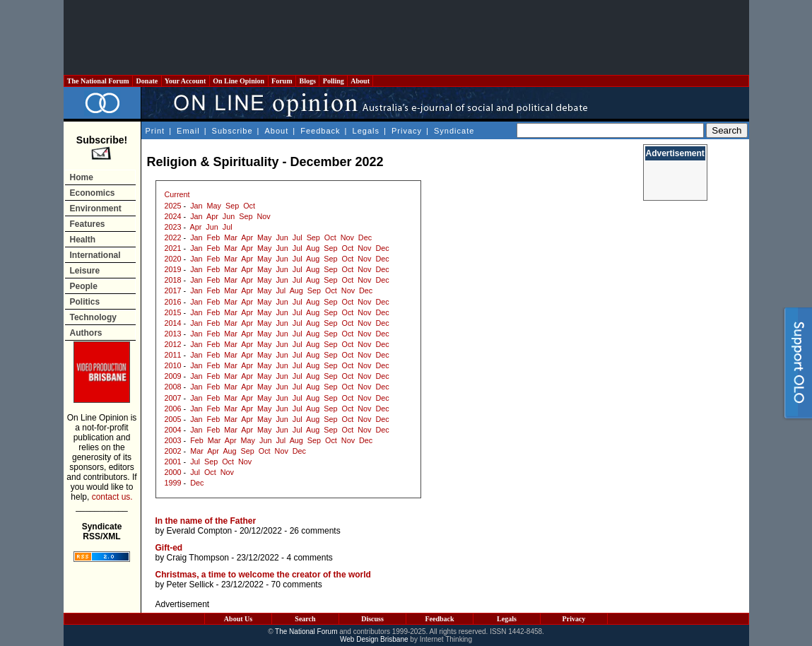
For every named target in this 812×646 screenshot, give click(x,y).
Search (305, 619)
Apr (212, 216)
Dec (365, 237)
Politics (85, 302)
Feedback (320, 131)
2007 (173, 398)
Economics (93, 193)
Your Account (186, 81)
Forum (282, 81)
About (360, 81)
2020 (173, 259)
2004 (173, 430)
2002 (173, 451)
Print (155, 131)
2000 (173, 472)
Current (177, 194)
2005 (173, 419)
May (214, 206)
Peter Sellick (190, 585)
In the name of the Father (206, 521)
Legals (366, 131)
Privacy (407, 131)
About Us (238, 619)
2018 (173, 280)
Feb (214, 237)
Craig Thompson (198, 558)
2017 (173, 290)
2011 (173, 355)
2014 (173, 323)
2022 (173, 237)
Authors (86, 333)
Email (188, 131)
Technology (93, 317)
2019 (173, 269)
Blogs (307, 81)
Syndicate (454, 131)
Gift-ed (169, 548)
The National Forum (99, 81)
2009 (173, 376)
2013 (173, 334)
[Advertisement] (406, 37)
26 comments (315, 531)
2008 (173, 387)
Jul (228, 227)
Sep (232, 206)
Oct (249, 206)
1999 (173, 483)
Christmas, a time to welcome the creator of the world (263, 575)
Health (83, 240)
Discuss (372, 619)
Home (82, 177)
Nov (263, 216)
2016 (173, 302)
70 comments (297, 585)
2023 (173, 227)
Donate (147, 81)
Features (88, 224)
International (95, 255)
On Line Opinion (239, 81)
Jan (196, 206)
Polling (333, 81)
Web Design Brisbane (374, 639)
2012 (173, 344)
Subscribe (233, 131)
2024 (173, 216)
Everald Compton (200, 531)
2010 (173, 365)
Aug (313, 248)
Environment (96, 209)
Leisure (85, 271)
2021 (173, 248)
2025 (173, 206)
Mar (231, 237)
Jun (229, 216)
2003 (173, 440)
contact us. (112, 497)
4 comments (309, 558)
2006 (173, 409)
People (84, 286)
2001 (173, 462)
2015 (173, 312)
